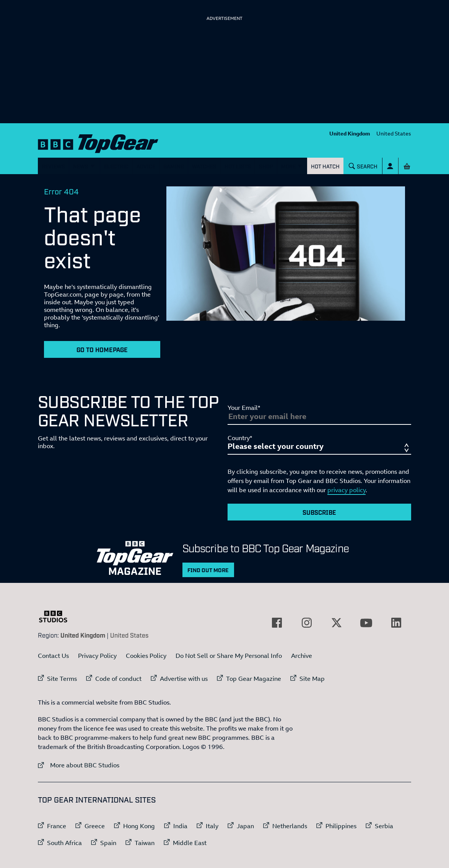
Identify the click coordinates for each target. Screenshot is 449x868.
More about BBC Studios (79, 765)
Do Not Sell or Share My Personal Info (229, 656)
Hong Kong (139, 826)
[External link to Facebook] (277, 623)
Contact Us (53, 656)
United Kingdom (350, 133)
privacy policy (347, 490)
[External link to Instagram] (307, 623)
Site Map (312, 679)
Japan (245, 826)
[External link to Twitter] (337, 623)
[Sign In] (390, 166)
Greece (95, 826)
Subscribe (319, 512)
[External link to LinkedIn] (396, 623)
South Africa (64, 843)
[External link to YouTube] (366, 623)
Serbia (384, 826)
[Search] (363, 166)
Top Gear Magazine (254, 679)
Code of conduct (118, 679)
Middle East (190, 843)
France (57, 826)
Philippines (341, 826)
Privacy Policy (97, 656)
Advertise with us (184, 679)
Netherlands (290, 826)
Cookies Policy (146, 656)
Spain (108, 843)
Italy (212, 826)
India (180, 826)
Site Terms (62, 679)
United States (394, 133)
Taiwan (145, 843)
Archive (302, 656)
